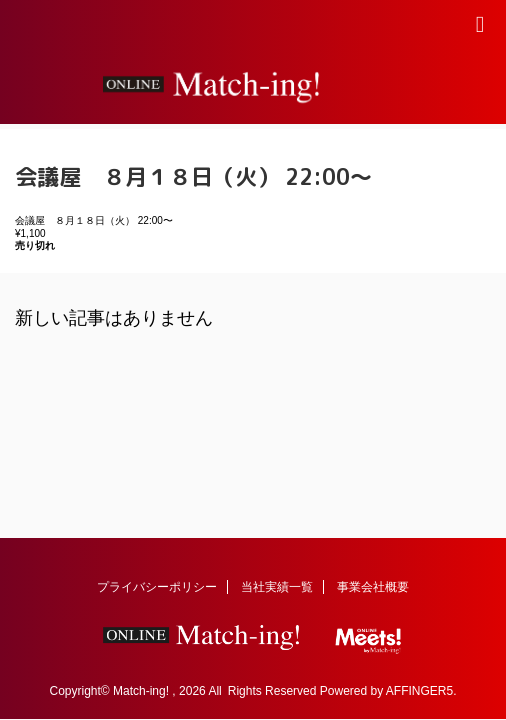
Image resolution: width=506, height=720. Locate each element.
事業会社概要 (373, 587)
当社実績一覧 (277, 587)
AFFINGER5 (419, 691)
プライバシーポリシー (157, 587)
